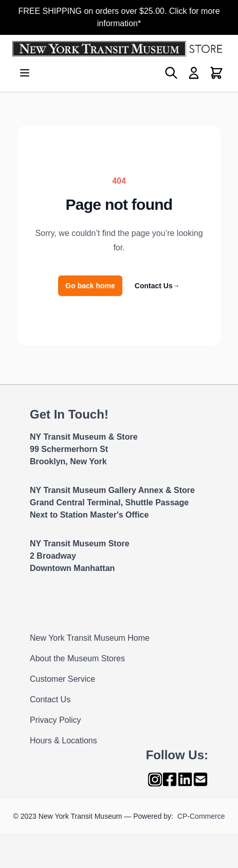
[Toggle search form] (171, 73)
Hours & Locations (63, 741)
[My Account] (194, 73)
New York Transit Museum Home (90, 638)
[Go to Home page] (119, 49)
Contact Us (157, 286)
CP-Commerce (201, 816)
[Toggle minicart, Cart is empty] (216, 73)
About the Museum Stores (77, 658)
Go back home (90, 286)
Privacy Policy (56, 720)
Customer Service (62, 679)
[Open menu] (25, 73)
